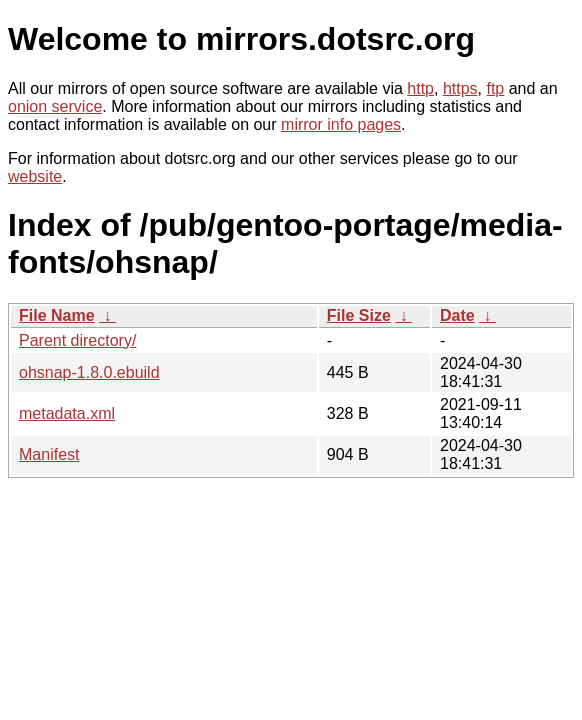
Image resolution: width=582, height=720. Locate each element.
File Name (57, 315)
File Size (359, 315)
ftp (495, 88)
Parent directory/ (77, 340)
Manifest (49, 454)
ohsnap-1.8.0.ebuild (89, 372)
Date (457, 315)
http (420, 88)
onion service (55, 106)
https (460, 88)
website (35, 176)
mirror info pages (341, 124)
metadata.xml (67, 413)
